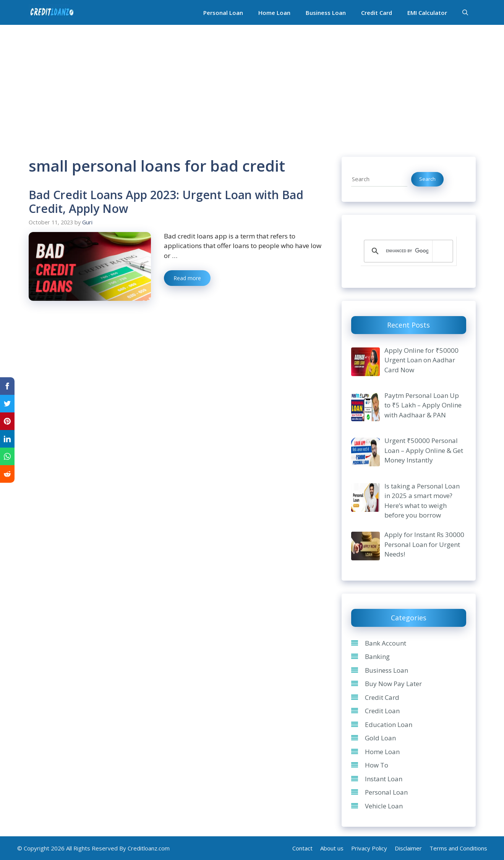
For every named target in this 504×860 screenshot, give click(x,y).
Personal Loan (223, 13)
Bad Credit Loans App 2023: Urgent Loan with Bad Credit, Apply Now (166, 202)
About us (332, 848)
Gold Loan (380, 738)
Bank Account (386, 643)
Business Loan (326, 13)
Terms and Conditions (458, 848)
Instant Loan (384, 779)
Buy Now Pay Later (393, 684)
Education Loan (389, 725)
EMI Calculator (427, 13)
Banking (377, 656)
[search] (407, 251)
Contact (302, 848)
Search (427, 179)
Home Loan (274, 13)
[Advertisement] (252, 82)
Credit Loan (382, 711)
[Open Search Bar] (465, 13)
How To (377, 765)
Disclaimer (408, 848)
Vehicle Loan (384, 806)
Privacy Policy (369, 848)
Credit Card (377, 13)
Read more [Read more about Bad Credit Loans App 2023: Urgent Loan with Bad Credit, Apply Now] (187, 278)
